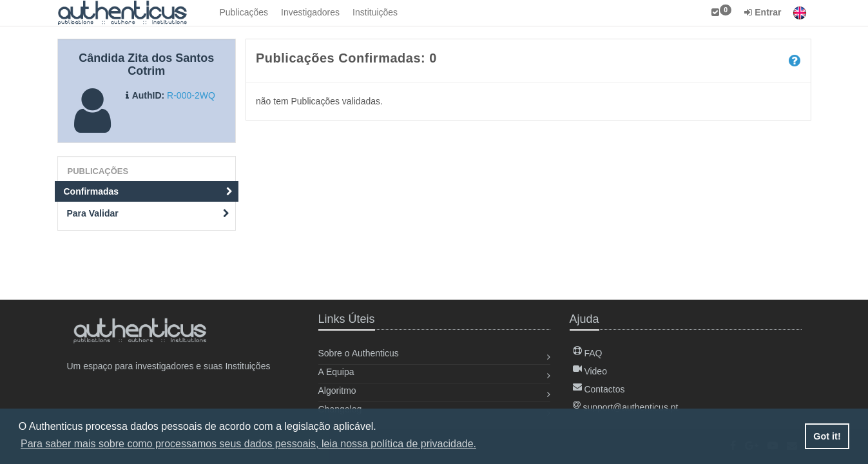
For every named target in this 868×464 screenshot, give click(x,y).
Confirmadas (149, 191)
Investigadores (310, 12)
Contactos (599, 389)
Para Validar (149, 213)
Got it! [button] (827, 436)
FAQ (588, 353)
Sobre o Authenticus (359, 353)
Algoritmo (337, 391)
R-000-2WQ (191, 95)
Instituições (375, 12)
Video (590, 371)
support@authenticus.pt (626, 407)
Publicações (244, 12)
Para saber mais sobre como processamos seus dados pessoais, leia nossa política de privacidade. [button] (248, 444)
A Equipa (336, 372)
